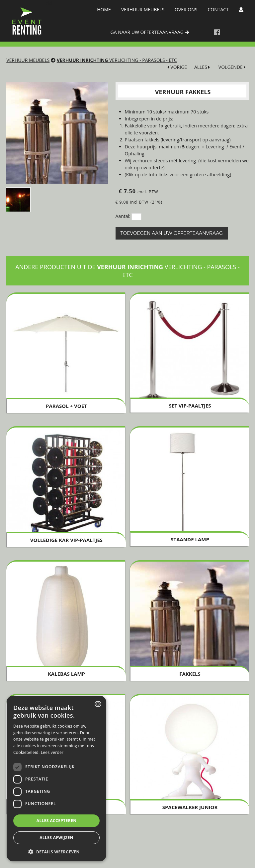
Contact (218, 9)
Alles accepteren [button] (57, 821)
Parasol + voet (66, 406)
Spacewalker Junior (190, 807)
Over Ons (186, 9)
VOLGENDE (232, 67)
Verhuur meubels (143, 9)
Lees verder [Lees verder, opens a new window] (52, 752)
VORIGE (177, 67)
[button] (56, 852)
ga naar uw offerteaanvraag (150, 32)
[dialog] (56, 779)
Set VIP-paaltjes (190, 406)
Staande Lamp (190, 539)
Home (104, 9)
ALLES (202, 67)
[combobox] (98, 704)
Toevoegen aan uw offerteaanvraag (172, 233)
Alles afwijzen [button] (56, 838)
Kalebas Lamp (66, 674)
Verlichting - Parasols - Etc (117, 60)
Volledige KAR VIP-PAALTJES (66, 540)
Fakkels (190, 674)
